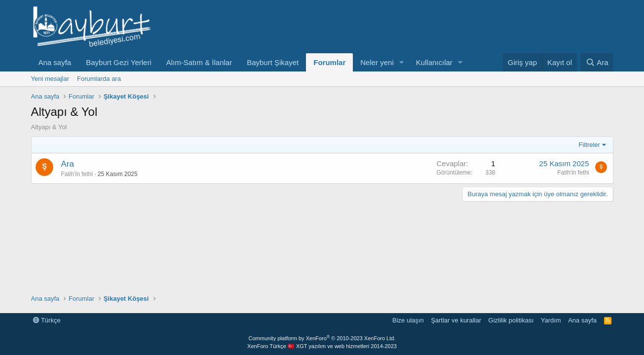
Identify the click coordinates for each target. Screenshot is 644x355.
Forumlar (329, 62)
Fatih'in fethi (77, 174)
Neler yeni (377, 62)
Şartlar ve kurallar (456, 320)
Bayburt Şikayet (273, 62)
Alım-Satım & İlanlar (199, 62)
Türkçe (47, 320)
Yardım (551, 320)
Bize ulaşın (408, 320)
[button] (402, 62)
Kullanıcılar (434, 62)
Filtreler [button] (589, 145)
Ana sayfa (55, 62)
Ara (68, 164)
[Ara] (597, 62)
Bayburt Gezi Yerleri (119, 62)
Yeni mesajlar (50, 79)
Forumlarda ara (99, 79)
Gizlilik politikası (511, 320)
